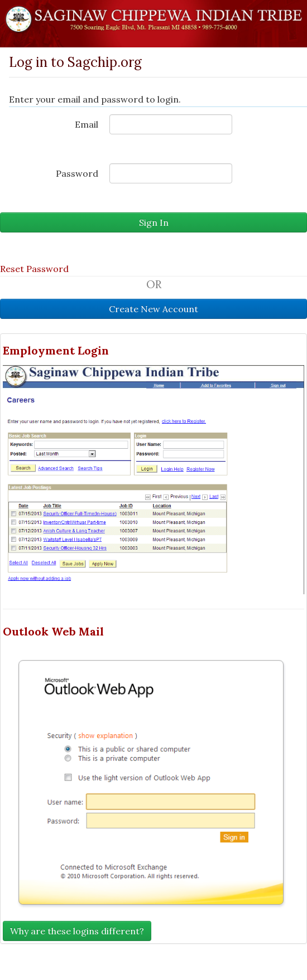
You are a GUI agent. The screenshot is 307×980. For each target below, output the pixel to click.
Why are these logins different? (77, 931)
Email (87, 124)
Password (77, 173)
